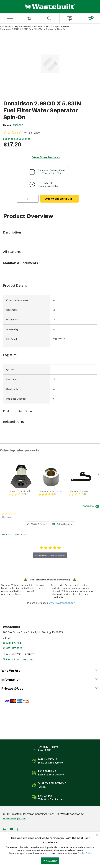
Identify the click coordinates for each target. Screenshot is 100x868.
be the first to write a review (50, 555)
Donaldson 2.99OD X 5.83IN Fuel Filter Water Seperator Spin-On (33, 29)
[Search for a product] (49, 18)
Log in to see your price (17, 139)
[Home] (50, 7)
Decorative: (12, 310)
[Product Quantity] (28, 199)
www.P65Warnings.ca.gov (62, 603)
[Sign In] (70, 18)
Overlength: (12, 389)
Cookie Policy (85, 853)
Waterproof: (12, 320)
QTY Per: (11, 369)
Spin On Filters (62, 27)
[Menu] (10, 19)
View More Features (46, 157)
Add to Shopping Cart (59, 199)
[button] (1, 475)
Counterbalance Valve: (18, 300)
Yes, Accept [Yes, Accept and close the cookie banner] (50, 861)
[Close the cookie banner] (97, 835)
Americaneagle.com (14, 818)
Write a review (32, 133)
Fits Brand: (12, 339)
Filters (49, 27)
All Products (6, 27)
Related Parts (13, 422)
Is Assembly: (13, 329)
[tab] (37, 524)
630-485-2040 (14, 643)
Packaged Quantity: (16, 399)
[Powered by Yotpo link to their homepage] (91, 507)
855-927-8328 (14, 648)
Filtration (38, 27)
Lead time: (12, 379)
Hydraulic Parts (23, 27)
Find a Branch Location (20, 659)
